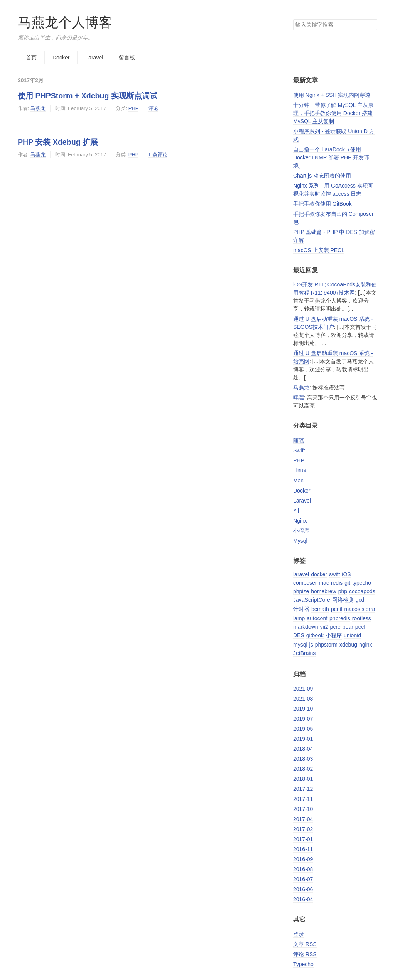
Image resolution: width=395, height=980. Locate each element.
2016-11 (303, 849)
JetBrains (304, 653)
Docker (61, 58)
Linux (300, 471)
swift (334, 574)
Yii (296, 511)
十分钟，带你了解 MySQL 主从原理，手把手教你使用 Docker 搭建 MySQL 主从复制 (333, 113)
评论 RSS (305, 954)
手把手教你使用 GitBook (322, 204)
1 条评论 (158, 155)
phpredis (340, 618)
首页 (31, 58)
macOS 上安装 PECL (319, 250)
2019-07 (303, 719)
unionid (352, 635)
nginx (365, 645)
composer (305, 583)
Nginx (300, 521)
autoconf (317, 618)
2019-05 (303, 729)
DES (299, 635)
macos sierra (360, 609)
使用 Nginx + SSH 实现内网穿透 (332, 95)
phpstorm (326, 645)
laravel (301, 574)
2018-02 (303, 769)
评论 (153, 108)
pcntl (337, 609)
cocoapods (362, 591)
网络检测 (343, 600)
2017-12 (303, 789)
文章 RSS (305, 944)
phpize (301, 591)
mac (324, 583)
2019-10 (303, 709)
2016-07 (303, 879)
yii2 (324, 627)
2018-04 (303, 749)
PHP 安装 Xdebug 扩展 (58, 142)
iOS (346, 574)
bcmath (320, 609)
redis (337, 583)
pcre (335, 627)
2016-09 (303, 859)
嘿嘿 (299, 398)
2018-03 (303, 759)
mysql (300, 645)
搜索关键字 (293, 19)
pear (348, 627)
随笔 (299, 440)
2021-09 (303, 689)
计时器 (301, 609)
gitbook (315, 635)
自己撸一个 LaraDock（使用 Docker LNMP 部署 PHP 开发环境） (331, 157)
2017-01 (303, 839)
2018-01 (303, 779)
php (343, 591)
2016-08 (303, 869)
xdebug (348, 645)
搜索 (371, 25)
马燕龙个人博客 (65, 22)
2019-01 (303, 739)
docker (319, 574)
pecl (360, 627)
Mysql (300, 541)
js (311, 645)
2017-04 (303, 819)
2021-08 (303, 699)
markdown (306, 627)
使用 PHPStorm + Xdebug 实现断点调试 (88, 96)
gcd (360, 600)
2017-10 (303, 809)
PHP (134, 108)
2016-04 (303, 899)
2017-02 (303, 829)
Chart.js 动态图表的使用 (322, 176)
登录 (299, 934)
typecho (362, 583)
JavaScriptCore (312, 600)
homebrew (323, 591)
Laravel (94, 58)
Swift (299, 450)
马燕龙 (38, 108)
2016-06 (303, 889)
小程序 (301, 531)
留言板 (127, 58)
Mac (298, 481)
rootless (362, 618)
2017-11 (303, 799)
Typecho (303, 964)
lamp (299, 618)
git (347, 583)
